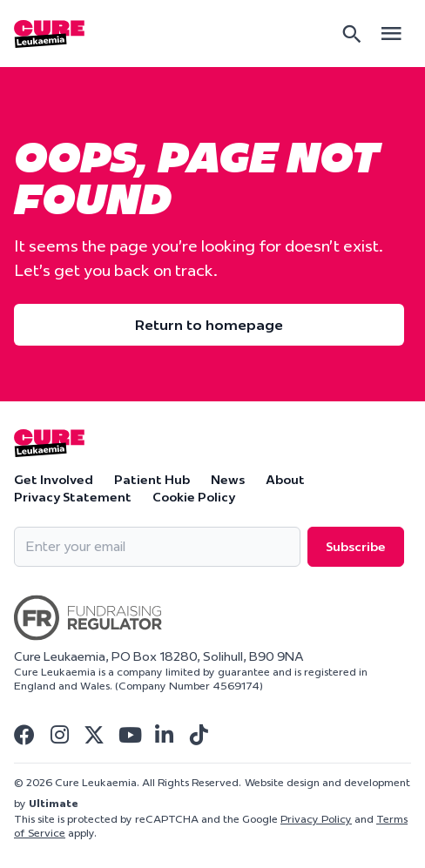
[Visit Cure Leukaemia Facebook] (24, 735)
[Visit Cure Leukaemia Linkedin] (164, 735)
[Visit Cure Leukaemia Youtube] (129, 735)
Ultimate (54, 803)
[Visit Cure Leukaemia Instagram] (59, 735)
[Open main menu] (391, 34)
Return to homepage (209, 325)
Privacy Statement (73, 497)
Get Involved (54, 480)
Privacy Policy (316, 819)
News (228, 480)
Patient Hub (152, 480)
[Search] (352, 34)
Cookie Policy (194, 497)
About (285, 480)
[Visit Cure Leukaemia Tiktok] (199, 735)
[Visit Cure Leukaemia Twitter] (94, 735)
